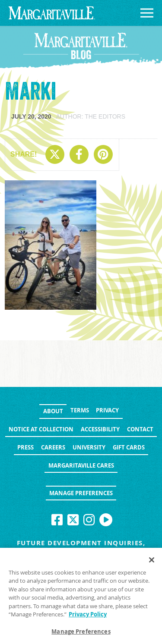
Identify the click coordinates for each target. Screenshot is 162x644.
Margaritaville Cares (81, 465)
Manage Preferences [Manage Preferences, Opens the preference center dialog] (81, 634)
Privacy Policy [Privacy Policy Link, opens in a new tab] (88, 616)
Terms (80, 410)
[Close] (152, 562)
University (89, 447)
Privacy (107, 410)
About (53, 411)
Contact (140, 429)
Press (25, 447)
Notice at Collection (41, 429)
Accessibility (100, 429)
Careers (53, 447)
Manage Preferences (81, 493)
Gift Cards (129, 447)
